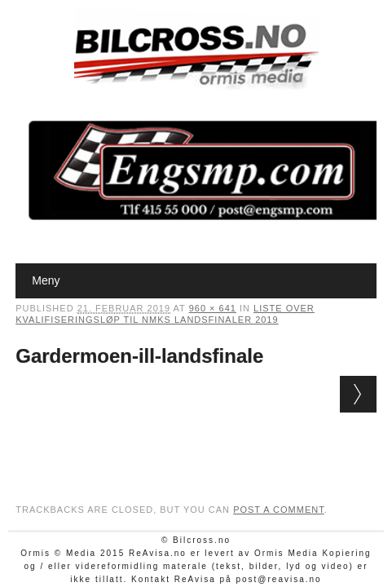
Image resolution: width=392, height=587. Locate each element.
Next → (358, 394)
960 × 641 (213, 308)
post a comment (279, 510)
